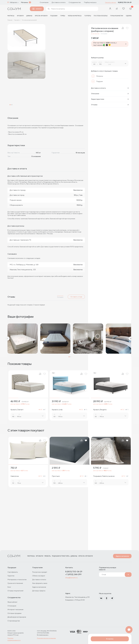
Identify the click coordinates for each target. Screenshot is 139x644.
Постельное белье (101, 16)
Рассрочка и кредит (40, 572)
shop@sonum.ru (71, 578)
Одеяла (129, 16)
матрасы (11, 16)
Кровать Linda (57, 465)
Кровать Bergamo (100, 465)
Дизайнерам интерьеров (17, 617)
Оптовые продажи (14, 613)
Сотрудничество (75, 2)
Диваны (29, 16)
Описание (110, 94)
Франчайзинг (12, 602)
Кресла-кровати (41, 16)
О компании (44, 2)
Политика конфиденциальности (14, 639)
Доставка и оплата (59, 2)
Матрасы (31, 556)
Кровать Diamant (17, 465)
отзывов (104, 34)
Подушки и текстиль (61, 556)
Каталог (37, 9)
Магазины (24, 2)
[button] (7, 394)
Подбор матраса (90, 2)
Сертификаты (13, 572)
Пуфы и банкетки (117, 16)
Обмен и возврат (39, 576)
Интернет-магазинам (15, 609)
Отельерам (12, 606)
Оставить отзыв (76, 352)
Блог (9, 587)
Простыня (56, 531)
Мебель (48, 556)
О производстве (14, 621)
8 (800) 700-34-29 (125, 2)
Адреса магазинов (122, 556)
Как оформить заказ (40, 583)
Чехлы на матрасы (75, 16)
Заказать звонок (110, 2)
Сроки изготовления (15, 583)
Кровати (20, 16)
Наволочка (15, 531)
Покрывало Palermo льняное (104, 531)
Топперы (88, 16)
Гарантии (11, 576)
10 (86, 465)
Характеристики (110, 99)
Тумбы (63, 16)
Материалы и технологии (17, 579)
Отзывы (110, 105)
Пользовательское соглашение (46, 638)
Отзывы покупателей (15, 591)
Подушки (54, 16)
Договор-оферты (39, 591)
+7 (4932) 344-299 (73, 574)
